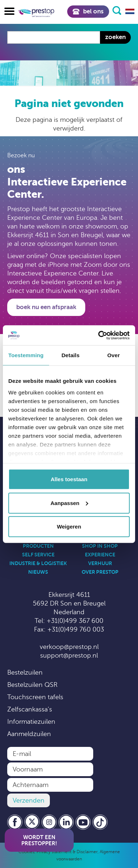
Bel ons (88, 11)
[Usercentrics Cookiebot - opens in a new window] (99, 335)
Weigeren (69, 527)
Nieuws (38, 572)
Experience (100, 555)
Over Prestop (100, 572)
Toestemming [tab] (26, 355)
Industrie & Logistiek (38, 563)
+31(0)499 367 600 (75, 621)
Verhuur (100, 563)
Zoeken (115, 37)
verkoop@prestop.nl (69, 647)
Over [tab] (114, 355)
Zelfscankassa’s (30, 709)
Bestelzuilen (25, 672)
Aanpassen (69, 503)
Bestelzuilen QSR (32, 685)
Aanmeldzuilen (29, 734)
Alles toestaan (69, 479)
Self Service (38, 555)
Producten (38, 546)
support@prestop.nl (69, 655)
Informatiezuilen (31, 722)
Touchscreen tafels (35, 697)
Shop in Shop (100, 546)
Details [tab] (70, 355)
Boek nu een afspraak (46, 307)
